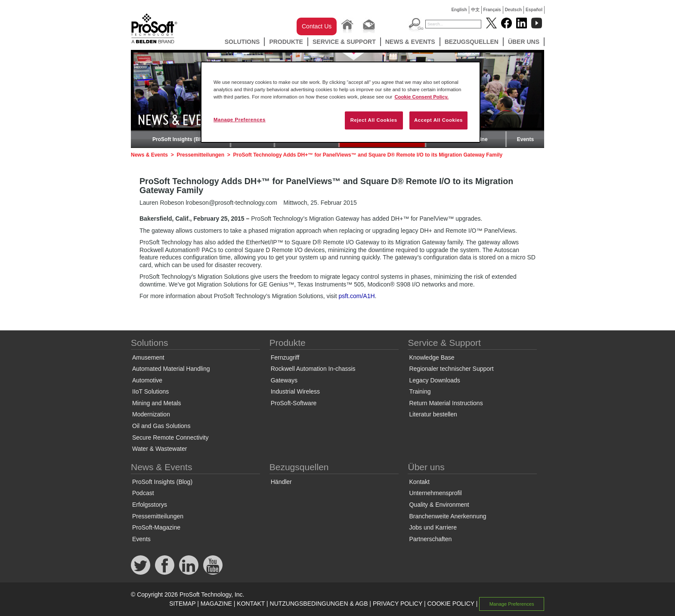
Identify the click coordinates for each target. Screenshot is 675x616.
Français (492, 10)
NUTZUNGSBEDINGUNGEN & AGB (319, 604)
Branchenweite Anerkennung (447, 516)
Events (525, 139)
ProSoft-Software (294, 403)
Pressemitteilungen (200, 155)
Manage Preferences (512, 604)
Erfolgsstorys (150, 505)
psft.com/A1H (357, 296)
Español (534, 10)
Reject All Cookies (374, 120)
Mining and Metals (157, 403)
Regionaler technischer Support (451, 369)
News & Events (410, 42)
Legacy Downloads (434, 380)
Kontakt (419, 482)
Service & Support (344, 42)
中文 (475, 10)
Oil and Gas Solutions (161, 426)
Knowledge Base (432, 357)
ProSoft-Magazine (156, 527)
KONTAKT (251, 604)
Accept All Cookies (438, 120)
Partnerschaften (430, 539)
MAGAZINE (216, 604)
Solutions (242, 42)
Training (420, 391)
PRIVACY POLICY (398, 604)
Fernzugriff (285, 357)
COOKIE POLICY (451, 604)
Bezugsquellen (472, 42)
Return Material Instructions (446, 403)
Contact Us (317, 26)
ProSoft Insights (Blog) (181, 139)
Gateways (284, 380)
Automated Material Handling (171, 369)
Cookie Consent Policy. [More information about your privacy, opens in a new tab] (421, 97)
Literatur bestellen (433, 414)
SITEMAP (182, 604)
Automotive (147, 380)
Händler (281, 482)
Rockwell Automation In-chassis (313, 369)
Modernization (151, 414)
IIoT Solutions (150, 391)
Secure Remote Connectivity (170, 437)
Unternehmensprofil (435, 493)
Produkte (286, 42)
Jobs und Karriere (433, 527)
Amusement (148, 357)
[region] (341, 102)
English (459, 10)
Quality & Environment (439, 505)
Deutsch (513, 10)
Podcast (143, 493)
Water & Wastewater (159, 449)
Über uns (524, 42)
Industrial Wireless (295, 391)
